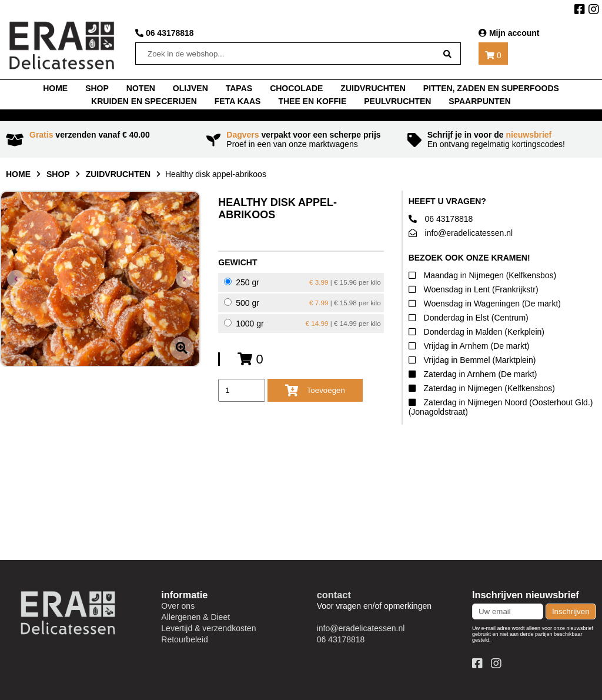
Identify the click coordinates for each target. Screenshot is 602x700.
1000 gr (302, 324)
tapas (239, 88)
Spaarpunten (480, 101)
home (55, 88)
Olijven (190, 88)
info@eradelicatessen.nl (461, 233)
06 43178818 (165, 33)
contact (334, 595)
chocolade (296, 88)
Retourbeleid (184, 639)
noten (141, 88)
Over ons (178, 606)
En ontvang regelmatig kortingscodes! (502, 139)
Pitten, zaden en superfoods (491, 88)
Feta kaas (238, 101)
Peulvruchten (397, 101)
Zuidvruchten (373, 88)
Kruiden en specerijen (144, 101)
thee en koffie (312, 101)
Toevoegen (315, 391)
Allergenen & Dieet (195, 617)
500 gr (302, 303)
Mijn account (509, 33)
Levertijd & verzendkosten (208, 628)
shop (97, 88)
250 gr (302, 282)
